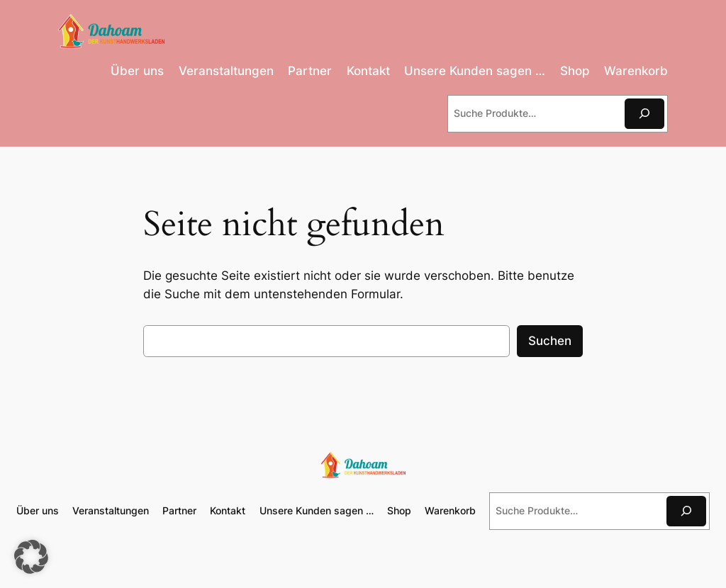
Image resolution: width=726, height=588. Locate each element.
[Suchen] (644, 114)
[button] (31, 557)
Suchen (550, 341)
